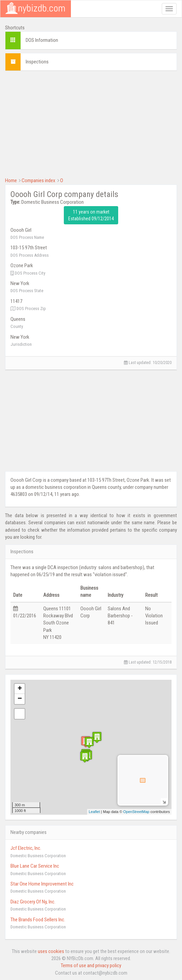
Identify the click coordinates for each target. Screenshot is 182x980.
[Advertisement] (91, 123)
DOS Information (42, 40)
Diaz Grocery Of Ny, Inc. (33, 902)
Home (11, 180)
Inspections (37, 62)
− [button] (20, 699)
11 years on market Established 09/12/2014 (91, 215)
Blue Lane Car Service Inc (35, 866)
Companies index (38, 180)
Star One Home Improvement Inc (42, 884)
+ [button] (20, 689)
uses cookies (51, 951)
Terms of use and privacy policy (91, 965)
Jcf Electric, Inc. (26, 848)
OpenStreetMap (136, 812)
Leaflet (94, 812)
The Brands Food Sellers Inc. (38, 920)
